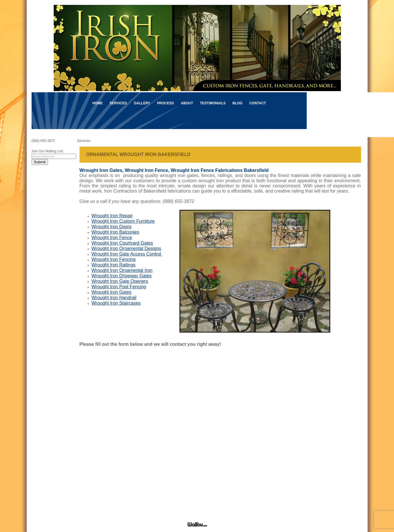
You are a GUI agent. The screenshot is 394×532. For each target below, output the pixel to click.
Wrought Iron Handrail (114, 298)
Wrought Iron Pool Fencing (119, 287)
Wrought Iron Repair (112, 216)
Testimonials (213, 103)
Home (98, 103)
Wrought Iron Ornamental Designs (126, 248)
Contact (258, 103)
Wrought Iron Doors (112, 227)
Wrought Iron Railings (114, 265)
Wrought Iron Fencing (114, 259)
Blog (238, 103)
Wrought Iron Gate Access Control (127, 254)
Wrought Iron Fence (112, 238)
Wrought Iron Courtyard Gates (122, 243)
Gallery (142, 103)
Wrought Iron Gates (112, 292)
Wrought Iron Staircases (116, 303)
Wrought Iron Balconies (115, 232)
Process (166, 103)
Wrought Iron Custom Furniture (123, 221)
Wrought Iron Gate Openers (120, 281)
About (187, 103)
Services (118, 103)
